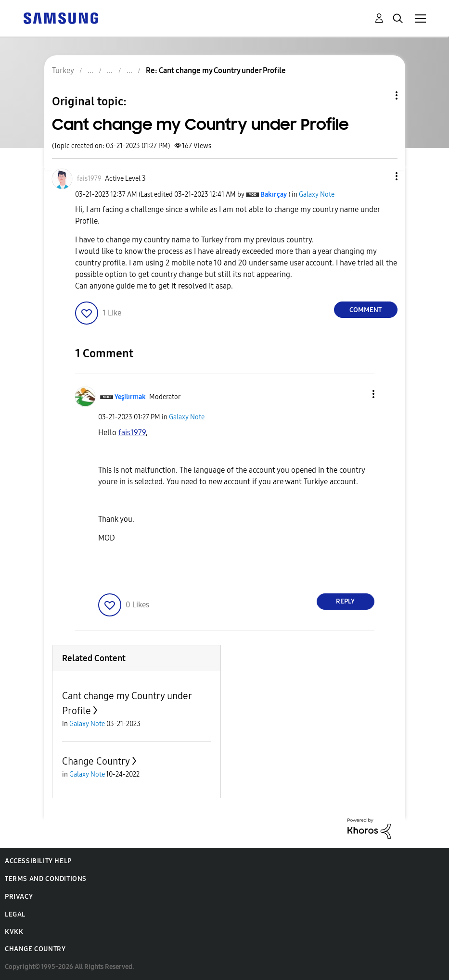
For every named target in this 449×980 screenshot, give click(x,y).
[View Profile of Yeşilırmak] (130, 397)
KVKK (14, 932)
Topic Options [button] (380, 95)
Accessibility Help (38, 861)
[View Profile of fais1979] (89, 179)
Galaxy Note (317, 195)
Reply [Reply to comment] (345, 601)
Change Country (96, 761)
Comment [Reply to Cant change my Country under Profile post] (366, 310)
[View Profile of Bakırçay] (274, 195)
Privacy (19, 897)
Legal (15, 914)
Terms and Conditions (46, 879)
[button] (380, 176)
